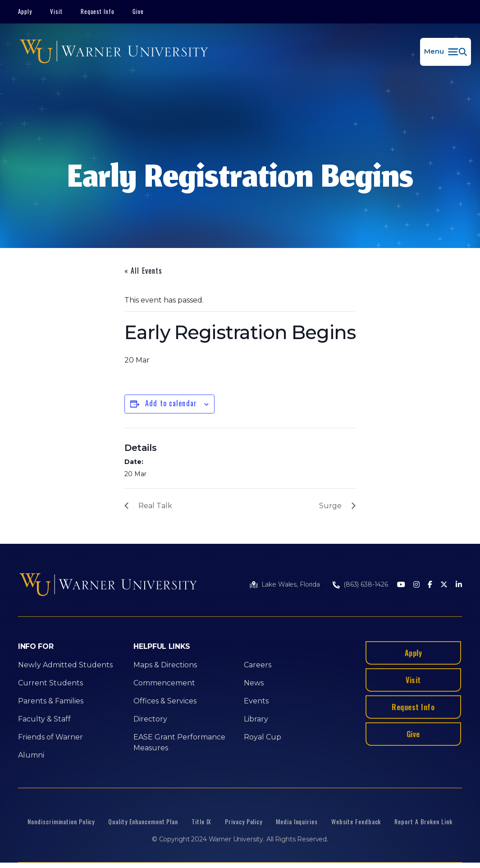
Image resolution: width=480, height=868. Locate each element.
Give (138, 11)
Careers (258, 665)
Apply (25, 11)
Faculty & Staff (44, 719)
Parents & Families (51, 701)
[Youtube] (401, 585)
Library (256, 719)
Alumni (31, 755)
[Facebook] (430, 585)
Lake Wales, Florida (291, 584)
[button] (446, 52)
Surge (330, 506)
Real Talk (155, 506)
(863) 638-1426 (366, 584)
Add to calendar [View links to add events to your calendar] (171, 403)
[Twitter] (444, 585)
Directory (150, 719)
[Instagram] (416, 585)
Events (256, 701)
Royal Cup (263, 737)
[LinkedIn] (459, 585)
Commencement (164, 683)
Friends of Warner (50, 737)
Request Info (98, 11)
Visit (56, 11)
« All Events (143, 271)
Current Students (50, 683)
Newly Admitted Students (65, 665)
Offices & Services (165, 701)
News (254, 683)
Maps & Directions (165, 665)
